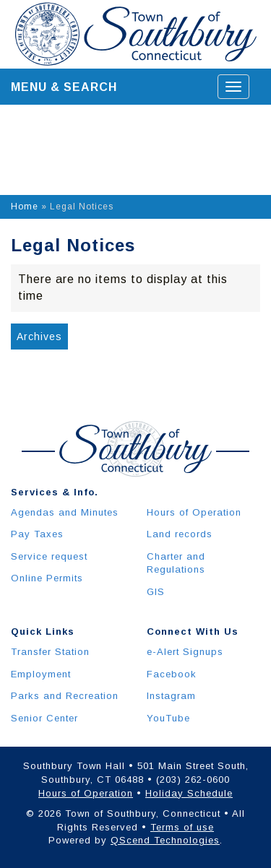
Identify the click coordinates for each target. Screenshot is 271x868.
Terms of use (182, 827)
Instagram (171, 696)
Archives (39, 337)
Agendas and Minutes (65, 512)
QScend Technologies (165, 840)
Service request (49, 556)
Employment (41, 674)
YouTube (168, 718)
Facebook (172, 674)
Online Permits (47, 578)
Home (25, 207)
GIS (156, 592)
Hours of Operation (194, 512)
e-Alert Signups (185, 652)
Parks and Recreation (65, 696)
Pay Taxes (37, 534)
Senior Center (44, 718)
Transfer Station (50, 652)
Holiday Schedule (189, 793)
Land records (180, 534)
